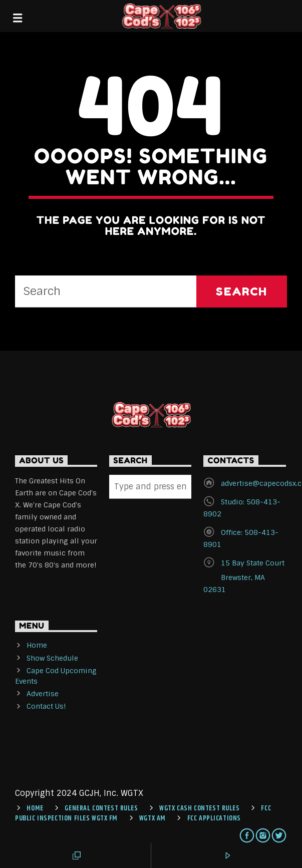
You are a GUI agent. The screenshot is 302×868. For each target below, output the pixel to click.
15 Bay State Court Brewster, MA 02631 (244, 576)
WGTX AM (153, 818)
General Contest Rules (101, 808)
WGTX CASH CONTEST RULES (199, 808)
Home (37, 645)
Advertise (43, 694)
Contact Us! (46, 706)
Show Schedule (52, 658)
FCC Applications (214, 818)
